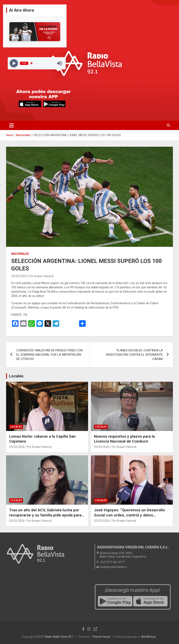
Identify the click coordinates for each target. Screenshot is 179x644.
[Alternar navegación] (11, 125)
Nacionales (20, 254)
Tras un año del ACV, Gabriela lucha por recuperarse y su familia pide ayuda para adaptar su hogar (45, 515)
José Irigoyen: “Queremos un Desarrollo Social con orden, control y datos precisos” (129, 515)
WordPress (148, 637)
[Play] (14, 63)
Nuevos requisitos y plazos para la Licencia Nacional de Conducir (124, 439)
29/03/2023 (19, 276)
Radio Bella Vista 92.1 (59, 637)
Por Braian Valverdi (41, 276)
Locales (16, 376)
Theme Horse (101, 637)
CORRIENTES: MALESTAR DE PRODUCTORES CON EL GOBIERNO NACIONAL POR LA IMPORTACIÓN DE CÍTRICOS (50, 355)
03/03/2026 (17, 447)
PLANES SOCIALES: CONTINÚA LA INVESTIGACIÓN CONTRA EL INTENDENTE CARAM (134, 355)
